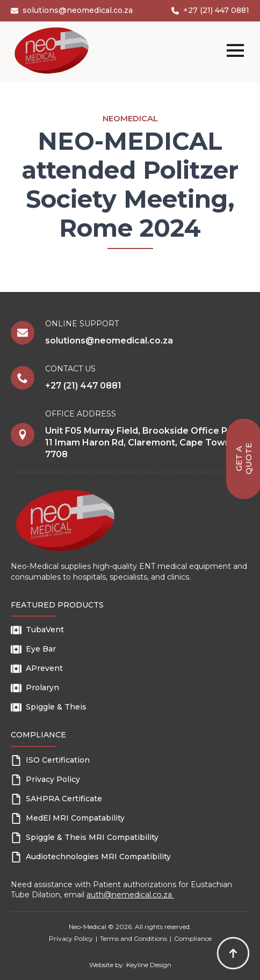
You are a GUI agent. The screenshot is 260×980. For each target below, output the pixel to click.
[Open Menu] (235, 50)
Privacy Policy (71, 938)
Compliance (193, 938)
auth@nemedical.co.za (130, 895)
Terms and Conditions (133, 938)
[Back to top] (233, 953)
